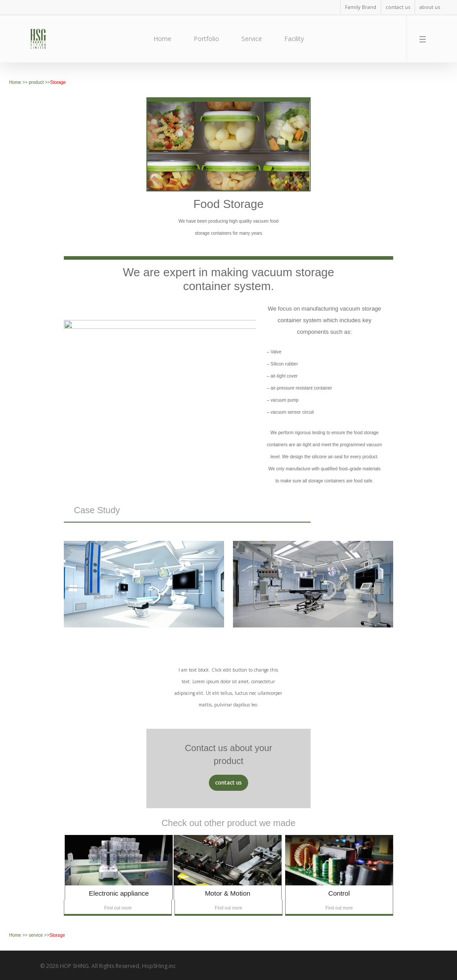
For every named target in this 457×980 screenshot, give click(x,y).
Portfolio (206, 39)
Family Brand (361, 7)
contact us (398, 7)
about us (430, 7)
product (37, 82)
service (36, 935)
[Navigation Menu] (425, 39)
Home (162, 39)
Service (252, 39)
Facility (294, 39)
